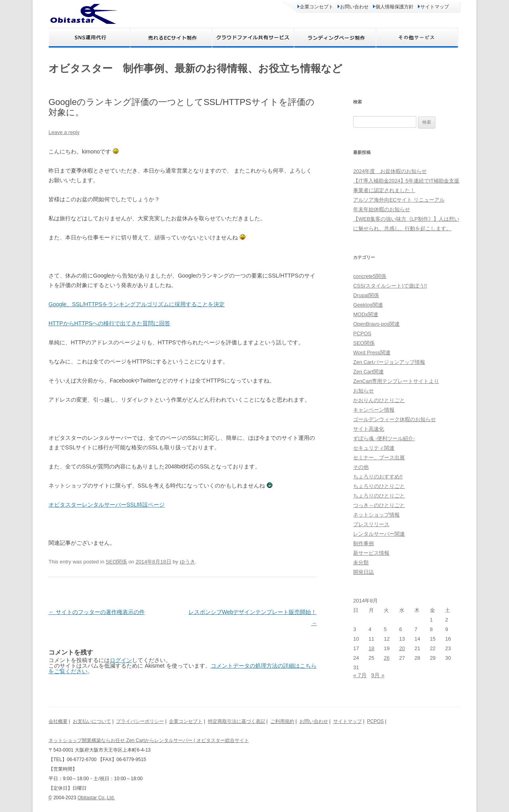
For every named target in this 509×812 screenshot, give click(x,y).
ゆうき (187, 562)
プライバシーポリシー (140, 721)
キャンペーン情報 (374, 410)
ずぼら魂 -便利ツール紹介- (384, 438)
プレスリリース (371, 524)
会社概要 (58, 721)
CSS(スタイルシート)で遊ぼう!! (390, 286)
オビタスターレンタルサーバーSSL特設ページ (107, 505)
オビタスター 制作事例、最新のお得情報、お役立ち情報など (195, 68)
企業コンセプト (315, 7)
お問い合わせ (353, 7)
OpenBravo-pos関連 (376, 324)
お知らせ (363, 391)
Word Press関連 (372, 353)
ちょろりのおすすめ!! (378, 477)
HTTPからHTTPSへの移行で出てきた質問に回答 (109, 323)
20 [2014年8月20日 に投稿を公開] (402, 648)
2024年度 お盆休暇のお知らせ (390, 171)
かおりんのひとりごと (379, 400)
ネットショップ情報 (376, 515)
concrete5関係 (370, 276)
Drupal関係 (366, 295)
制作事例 (363, 543)
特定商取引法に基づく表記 (237, 721)
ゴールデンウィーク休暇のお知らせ (394, 419)
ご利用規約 (282, 721)
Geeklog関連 (368, 305)
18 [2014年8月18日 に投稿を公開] (371, 648)
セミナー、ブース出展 (379, 457)
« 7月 (360, 675)
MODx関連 (366, 314)
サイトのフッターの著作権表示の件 (97, 612)
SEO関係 (116, 562)
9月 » (378, 675)
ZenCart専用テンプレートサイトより (396, 381)
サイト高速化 (369, 429)
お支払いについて (92, 721)
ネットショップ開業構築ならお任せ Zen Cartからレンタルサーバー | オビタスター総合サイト (149, 740)
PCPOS (362, 333)
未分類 (361, 562)
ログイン (121, 660)
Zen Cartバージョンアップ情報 (389, 362)
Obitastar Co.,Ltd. (96, 798)
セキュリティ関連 (374, 448)
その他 (361, 467)
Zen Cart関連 (368, 372)
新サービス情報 (371, 553)
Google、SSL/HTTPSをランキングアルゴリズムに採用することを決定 (137, 304)
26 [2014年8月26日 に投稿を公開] (387, 658)
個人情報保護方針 (393, 7)
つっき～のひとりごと (379, 505)
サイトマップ (433, 7)
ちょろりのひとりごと (379, 486)
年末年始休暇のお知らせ (382, 209)
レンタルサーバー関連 (379, 534)
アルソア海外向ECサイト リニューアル (399, 200)
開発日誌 (363, 572)
